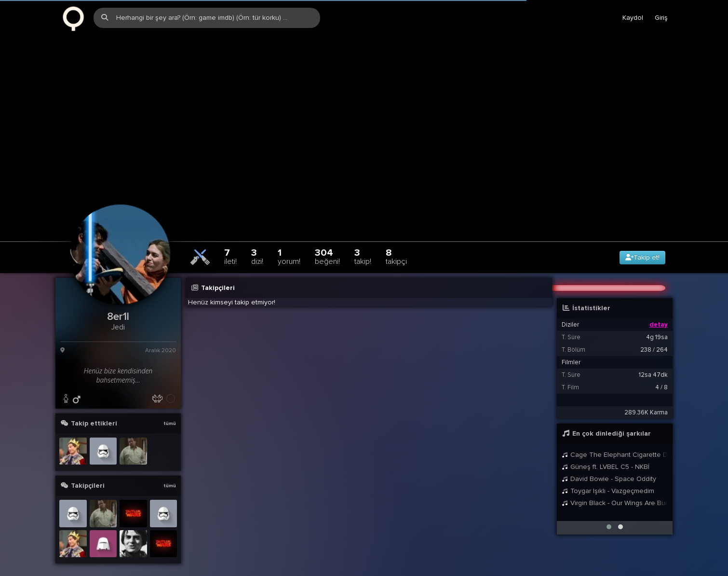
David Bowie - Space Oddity (609, 460)
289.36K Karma (646, 394)
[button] (609, 508)
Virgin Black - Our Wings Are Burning (615, 485)
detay (659, 306)
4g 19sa (657, 319)
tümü (170, 405)
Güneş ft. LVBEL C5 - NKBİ (606, 448)
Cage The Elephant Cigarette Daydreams (615, 436)
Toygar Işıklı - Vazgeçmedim (608, 473)
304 (327, 238)
